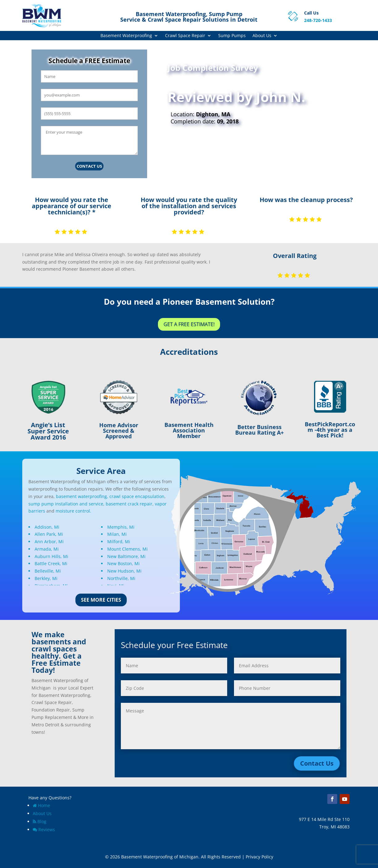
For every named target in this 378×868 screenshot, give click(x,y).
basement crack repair (129, 504)
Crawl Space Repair (185, 36)
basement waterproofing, (82, 496)
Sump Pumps (232, 36)
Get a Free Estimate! (189, 324)
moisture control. (73, 511)
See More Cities (101, 600)
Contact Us (89, 166)
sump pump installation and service (66, 504)
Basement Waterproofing (126, 36)
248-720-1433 (318, 20)
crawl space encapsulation (137, 496)
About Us (262, 36)
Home (41, 805)
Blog (40, 821)
